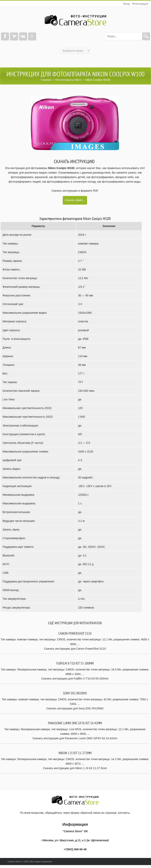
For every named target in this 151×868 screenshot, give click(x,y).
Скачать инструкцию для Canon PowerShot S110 (75, 649)
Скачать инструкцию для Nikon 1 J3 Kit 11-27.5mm (75, 768)
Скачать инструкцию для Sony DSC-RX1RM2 (75, 708)
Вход (126, 4)
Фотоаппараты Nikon (68, 80)
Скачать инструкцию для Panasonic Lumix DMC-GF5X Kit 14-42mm (75, 738)
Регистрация (140, 4)
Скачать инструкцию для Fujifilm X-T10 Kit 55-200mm (75, 679)
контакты (124, 813)
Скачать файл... (75, 200)
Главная (46, 80)
